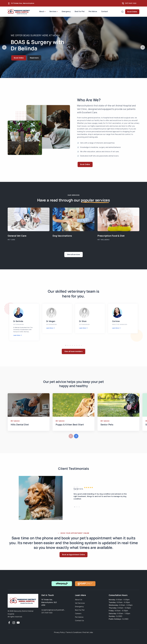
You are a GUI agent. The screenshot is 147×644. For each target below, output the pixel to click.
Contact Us (79, 621)
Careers (78, 613)
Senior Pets (107, 425)
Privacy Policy (59, 632)
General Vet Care (17, 236)
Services (53, 11)
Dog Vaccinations (62, 236)
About (42, 11)
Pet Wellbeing (103, 240)
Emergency (66, 11)
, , (49, 602)
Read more (34, 58)
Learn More (17, 335)
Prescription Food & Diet (111, 236)
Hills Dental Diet (20, 425)
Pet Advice (93, 11)
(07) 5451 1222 (131, 3)
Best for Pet (80, 11)
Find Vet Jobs (88, 632)
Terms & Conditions (74, 632)
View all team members (73, 351)
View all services (73, 254)
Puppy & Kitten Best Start (70, 425)
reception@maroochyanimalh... (53, 610)
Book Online (132, 12)
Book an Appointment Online (74, 555)
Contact (105, 11)
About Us (79, 600)
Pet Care (11, 240)
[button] (4, 47)
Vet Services (80, 603)
